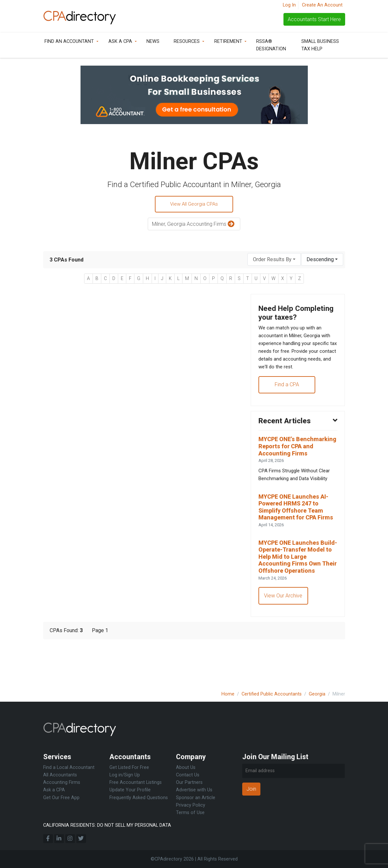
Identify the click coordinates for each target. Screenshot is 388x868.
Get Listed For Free (129, 768)
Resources (187, 41)
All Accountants (60, 775)
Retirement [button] (228, 41)
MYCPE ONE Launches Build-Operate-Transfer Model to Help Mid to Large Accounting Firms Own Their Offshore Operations (294, 592)
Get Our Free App (61, 798)
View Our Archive (284, 637)
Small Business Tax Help (320, 45)
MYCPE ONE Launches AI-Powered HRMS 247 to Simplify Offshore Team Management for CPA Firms (296, 532)
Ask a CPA (120, 41)
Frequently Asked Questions (139, 798)
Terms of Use (190, 813)
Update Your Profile (130, 790)
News (153, 41)
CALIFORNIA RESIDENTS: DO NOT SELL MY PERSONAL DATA (107, 825)
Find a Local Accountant (69, 768)
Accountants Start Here (314, 19)
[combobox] (274, 260)
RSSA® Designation (271, 45)
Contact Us (188, 775)
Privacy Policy (191, 805)
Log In (289, 5)
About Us (186, 768)
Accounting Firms (62, 783)
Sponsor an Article (196, 798)
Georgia (317, 694)
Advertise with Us (194, 790)
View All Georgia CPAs (194, 204)
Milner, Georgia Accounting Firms (194, 225)
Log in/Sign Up (125, 775)
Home (228, 694)
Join (251, 789)
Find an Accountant (69, 41)
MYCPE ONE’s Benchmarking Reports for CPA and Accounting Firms (298, 464)
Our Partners (189, 783)
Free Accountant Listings (136, 783)
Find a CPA (287, 400)
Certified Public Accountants (272, 694)
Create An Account (322, 5)
